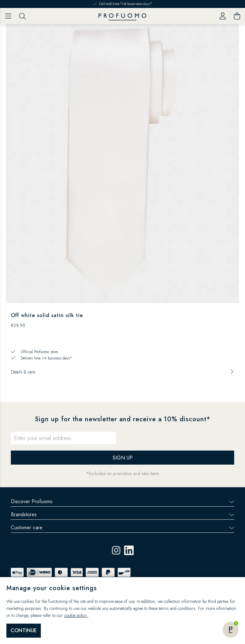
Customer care (122, 528)
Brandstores (122, 514)
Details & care (122, 372)
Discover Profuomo (122, 501)
